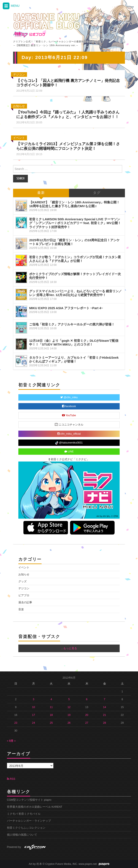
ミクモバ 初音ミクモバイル (24, 814)
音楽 (21, 609)
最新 (41, 193)
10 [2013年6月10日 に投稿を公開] (34, 707)
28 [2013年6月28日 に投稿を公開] (104, 723)
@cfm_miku (69, 397)
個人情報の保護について (22, 835)
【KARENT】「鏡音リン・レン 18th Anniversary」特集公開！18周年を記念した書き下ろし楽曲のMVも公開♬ (74, 204)
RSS (11, 779)
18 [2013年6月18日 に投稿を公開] (51, 715)
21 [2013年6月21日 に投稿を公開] (104, 715)
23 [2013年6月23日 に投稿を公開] (16, 723)
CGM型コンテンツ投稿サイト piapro (29, 800)
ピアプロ (24, 595)
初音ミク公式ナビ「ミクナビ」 (69, 459)
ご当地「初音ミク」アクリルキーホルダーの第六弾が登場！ (72, 324)
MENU (11, 6)
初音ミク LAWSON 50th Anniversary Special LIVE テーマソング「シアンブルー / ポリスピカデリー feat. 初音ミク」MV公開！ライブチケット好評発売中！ (75, 223)
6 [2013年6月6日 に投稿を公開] (87, 699)
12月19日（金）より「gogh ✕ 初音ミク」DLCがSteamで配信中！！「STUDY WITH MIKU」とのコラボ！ (74, 342)
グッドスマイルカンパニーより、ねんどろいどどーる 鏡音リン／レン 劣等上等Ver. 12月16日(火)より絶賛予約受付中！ (75, 293)
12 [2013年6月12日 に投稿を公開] (69, 707)
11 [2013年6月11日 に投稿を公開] (51, 707)
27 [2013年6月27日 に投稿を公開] (87, 723)
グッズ (22, 581)
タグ (97, 193)
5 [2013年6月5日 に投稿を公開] (69, 699)
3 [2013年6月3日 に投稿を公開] (33, 699)
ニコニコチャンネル (69, 424)
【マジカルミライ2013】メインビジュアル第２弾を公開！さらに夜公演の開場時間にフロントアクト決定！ (68, 146)
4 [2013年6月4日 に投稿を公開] (51, 699)
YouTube (69, 415)
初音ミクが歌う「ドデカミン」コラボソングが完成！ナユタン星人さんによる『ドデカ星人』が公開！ (75, 259)
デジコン (19, 74)
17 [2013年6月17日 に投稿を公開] (34, 715)
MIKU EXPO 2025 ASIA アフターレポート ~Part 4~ (66, 308)
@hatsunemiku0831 (69, 443)
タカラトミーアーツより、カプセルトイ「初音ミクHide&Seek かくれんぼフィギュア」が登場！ (74, 359)
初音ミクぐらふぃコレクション (26, 828)
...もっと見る (69, 648)
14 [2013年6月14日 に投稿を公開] (104, 707)
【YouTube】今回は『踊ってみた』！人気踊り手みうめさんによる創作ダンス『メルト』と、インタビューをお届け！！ (68, 114)
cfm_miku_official (69, 434)
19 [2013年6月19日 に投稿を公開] (69, 715)
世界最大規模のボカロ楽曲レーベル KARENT (35, 807)
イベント (19, 138)
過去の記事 (25, 602)
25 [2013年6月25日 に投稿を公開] (51, 723)
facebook (69, 406)
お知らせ (19, 106)
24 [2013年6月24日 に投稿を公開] (34, 723)
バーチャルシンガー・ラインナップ (29, 821)
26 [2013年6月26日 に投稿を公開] (69, 723)
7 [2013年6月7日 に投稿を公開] (105, 699)
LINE (69, 452)
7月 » (13, 741)
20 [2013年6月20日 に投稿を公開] (87, 715)
